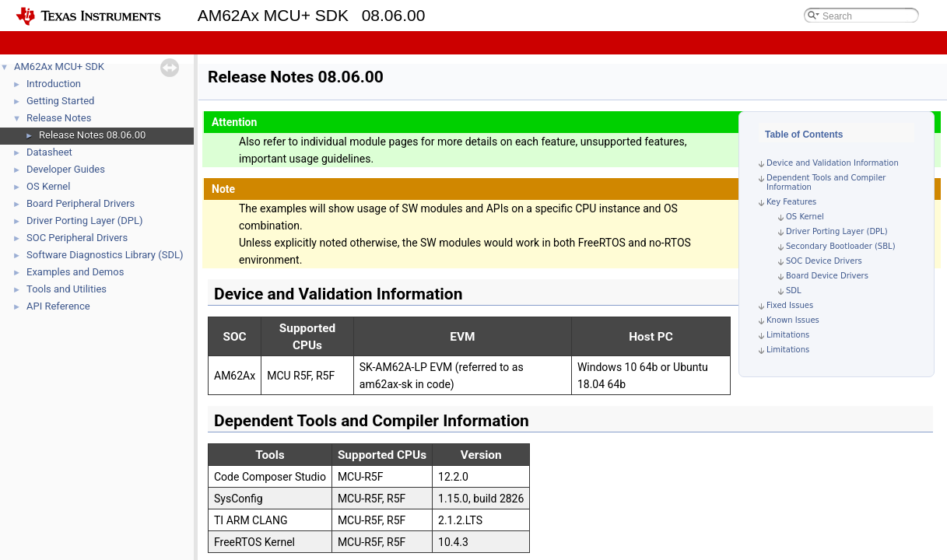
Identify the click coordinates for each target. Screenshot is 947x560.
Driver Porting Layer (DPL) (85, 220)
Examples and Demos (75, 272)
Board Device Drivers (827, 276)
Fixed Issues (790, 305)
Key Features (791, 202)
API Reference (58, 306)
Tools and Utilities (67, 289)
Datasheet (49, 152)
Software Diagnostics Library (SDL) (105, 255)
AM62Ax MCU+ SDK (59, 66)
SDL (794, 290)
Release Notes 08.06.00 (92, 135)
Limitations (788, 335)
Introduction (54, 84)
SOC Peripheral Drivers (77, 238)
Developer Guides (66, 169)
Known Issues (793, 320)
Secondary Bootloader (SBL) (841, 246)
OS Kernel (48, 186)
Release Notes (59, 118)
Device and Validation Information (833, 163)
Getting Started (60, 101)
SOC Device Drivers (824, 261)
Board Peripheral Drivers (81, 203)
